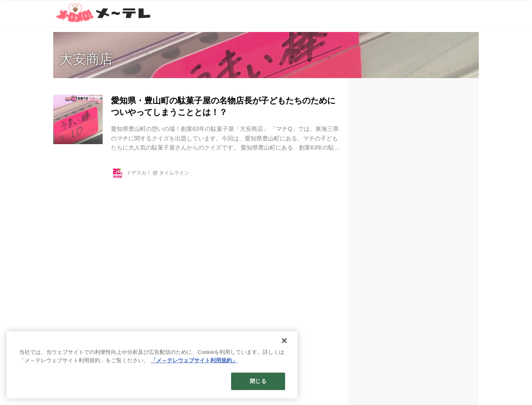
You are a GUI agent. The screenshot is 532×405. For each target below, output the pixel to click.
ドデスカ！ (139, 173)
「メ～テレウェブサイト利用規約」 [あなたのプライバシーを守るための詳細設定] (194, 360)
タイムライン (174, 173)
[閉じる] (284, 341)
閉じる (258, 381)
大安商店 (86, 59)
